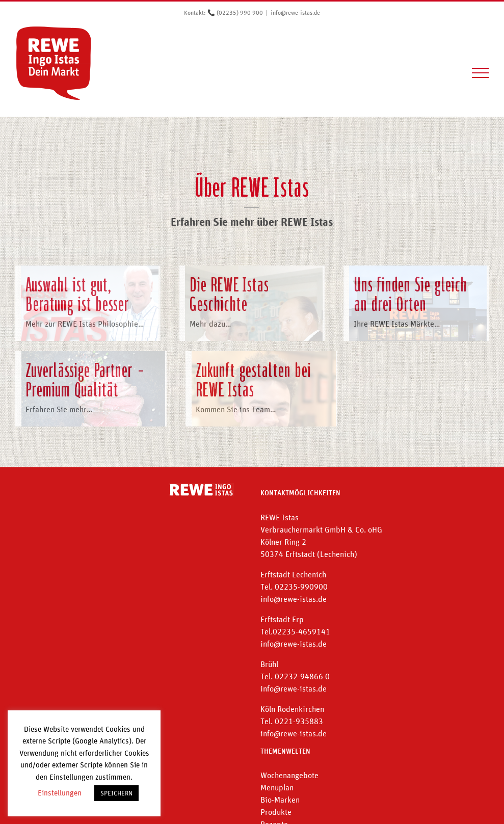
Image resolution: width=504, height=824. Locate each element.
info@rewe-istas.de (295, 13)
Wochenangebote (289, 775)
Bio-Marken (280, 800)
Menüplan (277, 787)
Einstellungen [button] (60, 793)
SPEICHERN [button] (116, 793)
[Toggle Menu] (481, 73)
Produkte (276, 812)
